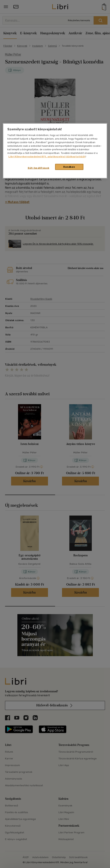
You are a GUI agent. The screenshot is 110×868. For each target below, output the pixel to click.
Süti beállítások (38, 168)
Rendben (69, 167)
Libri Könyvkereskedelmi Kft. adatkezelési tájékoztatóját (47, 157)
